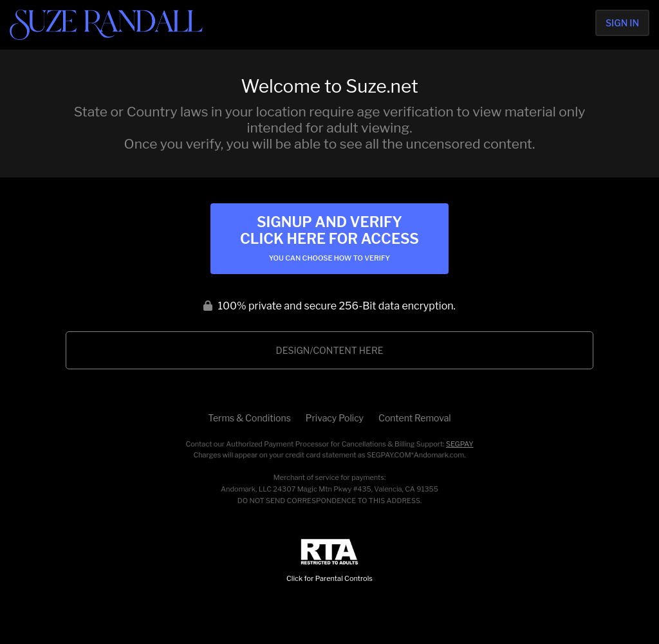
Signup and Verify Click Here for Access (329, 238)
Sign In (622, 23)
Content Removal (415, 418)
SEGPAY (460, 444)
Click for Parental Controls (329, 561)
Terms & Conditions (249, 418)
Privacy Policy (335, 418)
